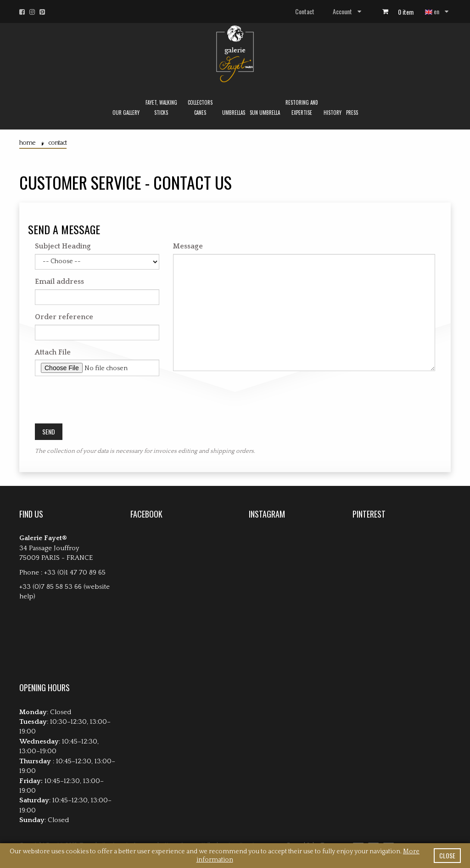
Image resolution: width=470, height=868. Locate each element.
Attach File (53, 352)
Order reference (64, 317)
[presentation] (105, 401)
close (447, 855)
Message (188, 246)
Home (27, 143)
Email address (59, 282)
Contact (305, 11)
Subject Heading (63, 246)
